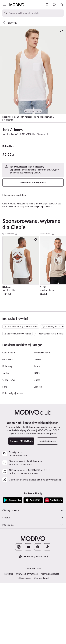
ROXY (37, 511)
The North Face (42, 490)
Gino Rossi (8, 497)
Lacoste (38, 524)
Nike (5, 524)
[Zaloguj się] (47, 5)
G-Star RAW (9, 518)
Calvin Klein (9, 490)
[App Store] (33, 638)
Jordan (6, 511)
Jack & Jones (13, 130)
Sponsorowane (10, 300)
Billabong (7, 504)
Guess (37, 518)
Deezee (37, 497)
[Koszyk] (61, 5)
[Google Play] (13, 638)
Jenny (37, 504)
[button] (33, 70)
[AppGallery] (54, 638)
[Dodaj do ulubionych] (61, 31)
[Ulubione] (54, 5)
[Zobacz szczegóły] (62, 195)
